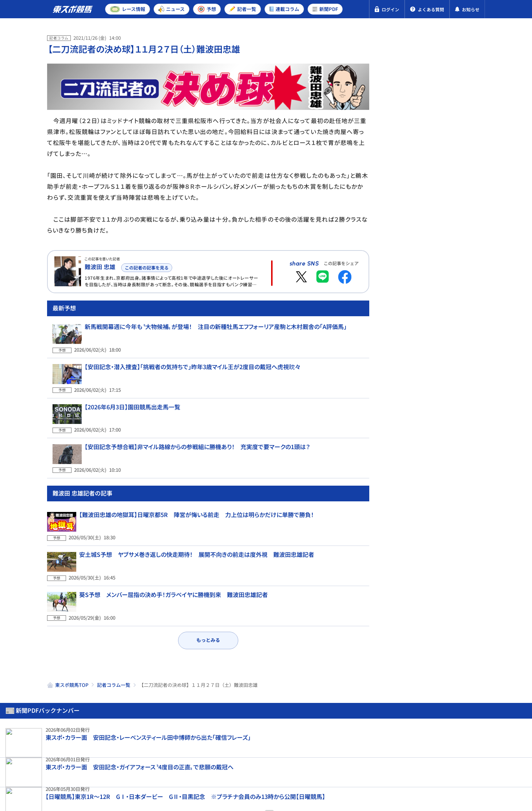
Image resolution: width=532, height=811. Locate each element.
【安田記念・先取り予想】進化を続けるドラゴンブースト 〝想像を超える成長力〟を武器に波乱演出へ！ (452, 441)
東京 (420, 180)
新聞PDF (409, 68)
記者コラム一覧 (114, 649)
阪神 (446, 180)
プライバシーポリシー (76, 770)
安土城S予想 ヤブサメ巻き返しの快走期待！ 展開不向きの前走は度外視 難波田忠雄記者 (197, 539)
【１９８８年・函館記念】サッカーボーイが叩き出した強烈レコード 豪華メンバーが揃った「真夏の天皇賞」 (452, 313)
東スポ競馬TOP (72, 649)
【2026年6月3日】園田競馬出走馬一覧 (127, 418)
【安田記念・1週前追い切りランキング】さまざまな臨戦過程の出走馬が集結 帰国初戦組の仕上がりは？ (456, 377)
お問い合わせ (225, 770)
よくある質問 (270, 770)
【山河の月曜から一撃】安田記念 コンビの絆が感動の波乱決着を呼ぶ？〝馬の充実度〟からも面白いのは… (452, 506)
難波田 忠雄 (100, 267)
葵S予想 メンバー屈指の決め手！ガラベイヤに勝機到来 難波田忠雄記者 (174, 571)
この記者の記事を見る (145, 266)
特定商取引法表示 (139, 770)
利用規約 (185, 770)
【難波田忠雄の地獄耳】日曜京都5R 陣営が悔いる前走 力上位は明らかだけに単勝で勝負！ (196, 508)
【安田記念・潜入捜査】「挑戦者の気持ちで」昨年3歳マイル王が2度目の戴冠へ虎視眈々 (187, 387)
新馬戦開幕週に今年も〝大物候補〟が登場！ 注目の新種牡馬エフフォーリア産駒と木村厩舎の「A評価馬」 (210, 355)
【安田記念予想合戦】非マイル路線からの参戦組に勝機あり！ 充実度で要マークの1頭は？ (192, 449)
